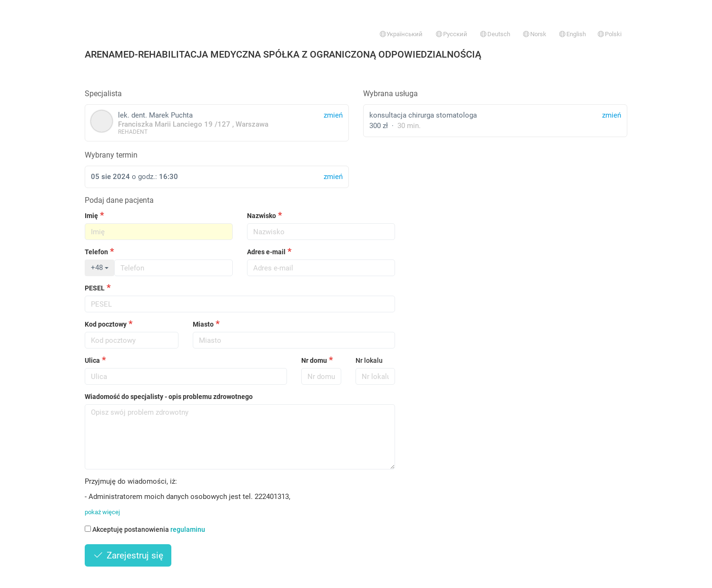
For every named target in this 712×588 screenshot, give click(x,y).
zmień (612, 115)
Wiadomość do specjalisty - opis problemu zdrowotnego (169, 397)
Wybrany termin (111, 155)
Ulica (92, 360)
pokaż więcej (102, 512)
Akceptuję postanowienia (145, 529)
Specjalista (103, 94)
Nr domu (314, 360)
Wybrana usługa (391, 94)
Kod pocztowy (106, 324)
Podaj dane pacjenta (119, 200)
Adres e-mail (266, 252)
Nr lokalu (369, 360)
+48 (100, 268)
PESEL (95, 288)
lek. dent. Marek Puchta (217, 123)
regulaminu (188, 529)
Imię (91, 216)
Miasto (203, 324)
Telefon (96, 252)
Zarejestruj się (128, 555)
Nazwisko (262, 216)
